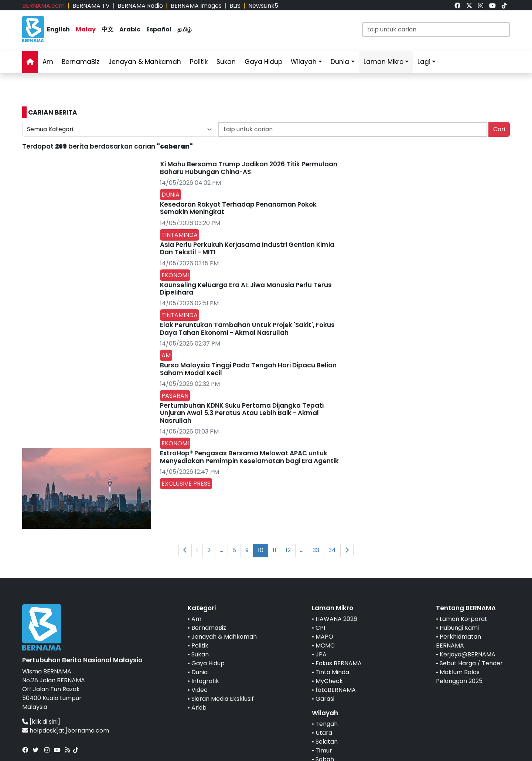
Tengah (327, 724)
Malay (86, 29)
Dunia (340, 62)
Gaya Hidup (263, 62)
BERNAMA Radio (140, 6)
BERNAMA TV (91, 6)
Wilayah (304, 62)
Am (48, 62)
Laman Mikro (383, 62)
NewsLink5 (263, 6)
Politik (199, 62)
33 (316, 550)
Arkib (199, 708)
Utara (324, 733)
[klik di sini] (45, 722)
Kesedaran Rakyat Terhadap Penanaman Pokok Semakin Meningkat (238, 208)
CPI (320, 628)
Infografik (205, 681)
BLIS (235, 6)
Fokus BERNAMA (339, 663)
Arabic (130, 29)
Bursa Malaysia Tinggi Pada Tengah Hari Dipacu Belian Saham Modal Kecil (248, 369)
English (58, 29)
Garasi (325, 699)
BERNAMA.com (43, 6)
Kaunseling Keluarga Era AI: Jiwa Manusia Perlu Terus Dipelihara (246, 289)
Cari (499, 129)
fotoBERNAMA (336, 690)
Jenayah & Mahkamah (145, 62)
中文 (108, 29)
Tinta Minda (332, 672)
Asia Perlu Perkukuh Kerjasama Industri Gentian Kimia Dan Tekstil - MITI (247, 248)
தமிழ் (185, 29)
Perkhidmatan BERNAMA (458, 641)
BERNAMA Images (196, 6)
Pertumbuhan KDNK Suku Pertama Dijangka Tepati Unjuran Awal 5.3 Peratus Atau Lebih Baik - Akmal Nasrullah (242, 413)
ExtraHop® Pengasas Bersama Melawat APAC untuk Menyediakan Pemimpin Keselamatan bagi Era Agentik (249, 457)
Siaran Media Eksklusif (223, 699)
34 (332, 550)
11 (274, 550)
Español (159, 29)
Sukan (226, 62)
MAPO (324, 637)
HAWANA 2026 (336, 619)
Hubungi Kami (459, 628)
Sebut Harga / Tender (471, 663)
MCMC (325, 646)
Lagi (424, 62)
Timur (324, 750)
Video (199, 690)
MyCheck (329, 681)
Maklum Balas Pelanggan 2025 (459, 677)
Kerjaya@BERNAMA (468, 654)
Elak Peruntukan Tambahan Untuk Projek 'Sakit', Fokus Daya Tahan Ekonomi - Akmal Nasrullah (247, 329)
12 (288, 550)
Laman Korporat (463, 619)
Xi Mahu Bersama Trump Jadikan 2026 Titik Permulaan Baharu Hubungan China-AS (249, 168)
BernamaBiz (81, 62)
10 (261, 550)
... (221, 550)
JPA (321, 654)
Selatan (327, 742)
